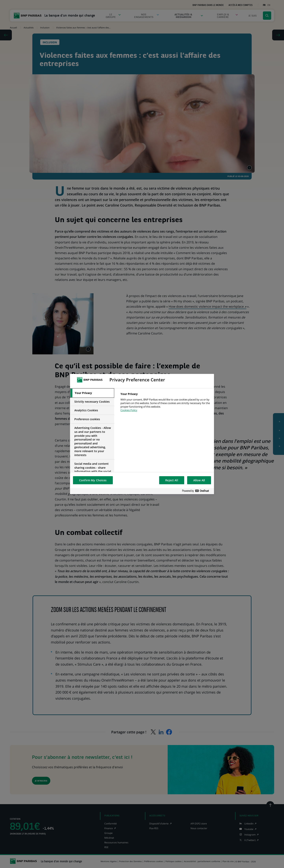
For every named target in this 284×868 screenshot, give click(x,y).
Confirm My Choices (93, 480)
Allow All (199, 480)
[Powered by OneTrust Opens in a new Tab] (197, 491)
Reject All (172, 480)
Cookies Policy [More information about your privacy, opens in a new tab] (129, 410)
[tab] (92, 393)
